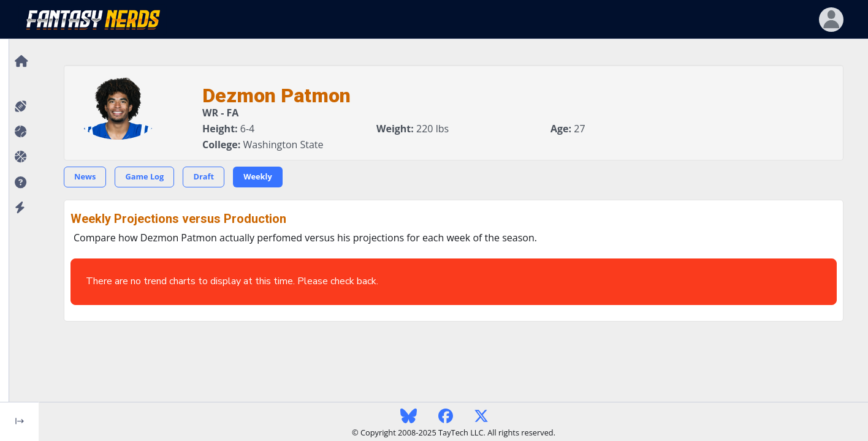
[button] (19, 183)
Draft (204, 176)
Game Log (144, 176)
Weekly (258, 176)
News (85, 176)
